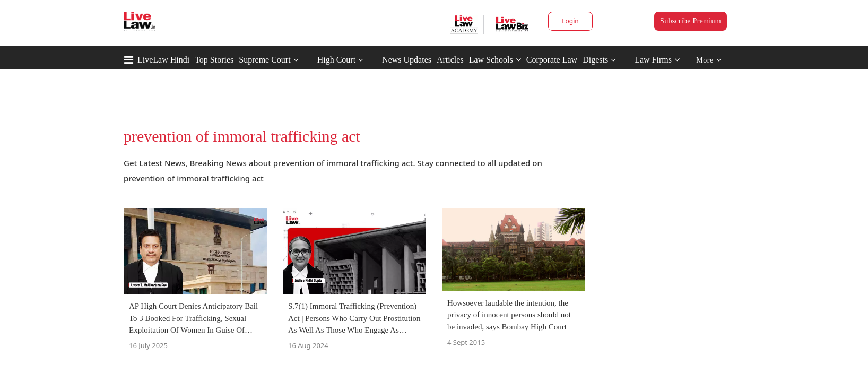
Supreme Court (264, 60)
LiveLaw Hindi (163, 60)
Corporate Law (552, 60)
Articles (450, 60)
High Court (336, 60)
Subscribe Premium (691, 21)
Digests (595, 60)
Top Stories (214, 60)
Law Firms (657, 60)
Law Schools (495, 60)
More (709, 60)
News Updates (407, 60)
